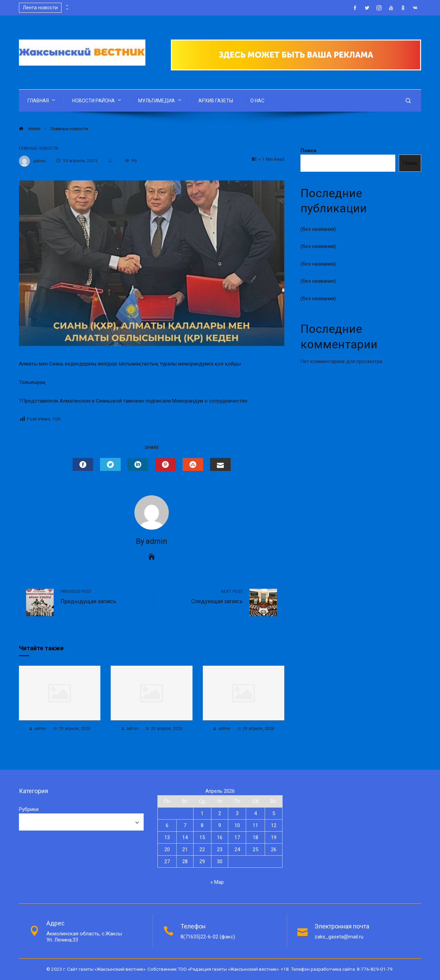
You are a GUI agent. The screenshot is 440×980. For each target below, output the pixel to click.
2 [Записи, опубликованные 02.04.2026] (220, 813)
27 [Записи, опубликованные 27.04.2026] (167, 861)
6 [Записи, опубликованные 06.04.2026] (167, 825)
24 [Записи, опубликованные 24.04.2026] (237, 849)
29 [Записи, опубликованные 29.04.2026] (202, 861)
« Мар (217, 882)
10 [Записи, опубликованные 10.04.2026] (237, 825)
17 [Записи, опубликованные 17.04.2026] (237, 837)
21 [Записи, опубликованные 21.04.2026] (185, 849)
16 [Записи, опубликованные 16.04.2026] (220, 837)
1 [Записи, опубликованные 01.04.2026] (202, 813)
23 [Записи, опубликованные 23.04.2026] (220, 849)
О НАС (257, 101)
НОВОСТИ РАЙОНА (97, 100)
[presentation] (67, 6)
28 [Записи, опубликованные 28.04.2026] (185, 861)
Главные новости (38, 148)
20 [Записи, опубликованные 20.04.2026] (167, 849)
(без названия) (318, 229)
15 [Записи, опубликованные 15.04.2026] (202, 837)
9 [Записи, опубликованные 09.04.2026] (220, 825)
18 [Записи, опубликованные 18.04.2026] (255, 837)
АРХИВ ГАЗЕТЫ (216, 101)
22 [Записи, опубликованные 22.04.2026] (202, 849)
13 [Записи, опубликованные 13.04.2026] (167, 837)
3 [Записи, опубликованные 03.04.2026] (237, 813)
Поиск (308, 150)
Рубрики (29, 809)
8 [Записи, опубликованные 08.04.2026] (202, 825)
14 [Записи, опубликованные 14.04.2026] (185, 837)
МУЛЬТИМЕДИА (160, 100)
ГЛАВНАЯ (42, 100)
